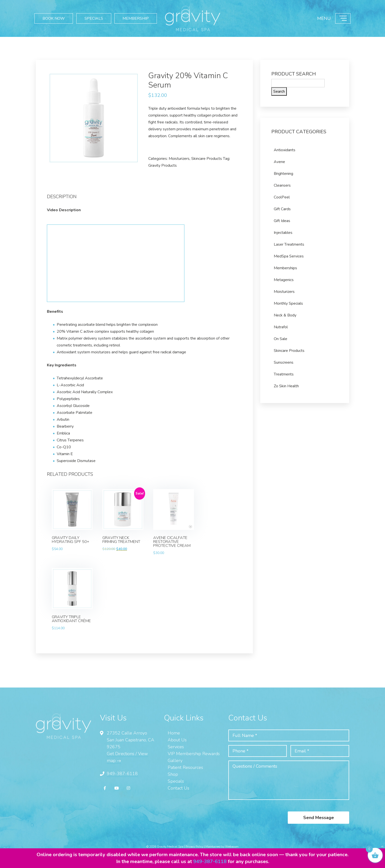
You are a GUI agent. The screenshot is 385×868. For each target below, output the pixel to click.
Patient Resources (185, 767)
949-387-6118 (122, 774)
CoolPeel (282, 197)
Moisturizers (179, 159)
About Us (177, 740)
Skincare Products (207, 159)
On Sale (281, 339)
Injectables (283, 233)
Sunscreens (284, 362)
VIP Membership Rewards (194, 754)
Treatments (284, 374)
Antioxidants (285, 150)
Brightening (283, 174)
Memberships (285, 268)
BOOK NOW (54, 18)
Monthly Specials (288, 303)
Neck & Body (285, 315)
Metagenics (284, 280)
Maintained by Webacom (222, 847)
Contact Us (179, 788)
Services (176, 747)
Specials (176, 781)
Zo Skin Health (286, 386)
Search (279, 91)
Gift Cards (282, 209)
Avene (279, 162)
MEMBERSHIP (135, 18)
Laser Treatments (289, 244)
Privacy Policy (194, 847)
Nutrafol (281, 327)
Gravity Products (163, 165)
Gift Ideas (282, 221)
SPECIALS (94, 18)
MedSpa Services (289, 256)
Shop (173, 774)
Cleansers (282, 185)
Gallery (175, 761)
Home (174, 733)
